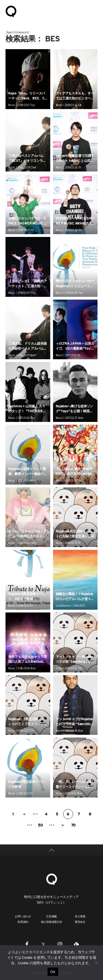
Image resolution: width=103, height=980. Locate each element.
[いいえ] (96, 963)
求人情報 (80, 916)
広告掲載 (51, 916)
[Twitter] (43, 944)
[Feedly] (76, 944)
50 (40, 825)
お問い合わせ (23, 916)
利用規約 (23, 922)
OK (53, 972)
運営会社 (80, 922)
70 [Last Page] (73, 825)
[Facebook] (27, 944)
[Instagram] (60, 944)
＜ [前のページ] (24, 814)
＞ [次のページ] (63, 825)
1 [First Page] (13, 814)
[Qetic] (52, 879)
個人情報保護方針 (52, 922)
